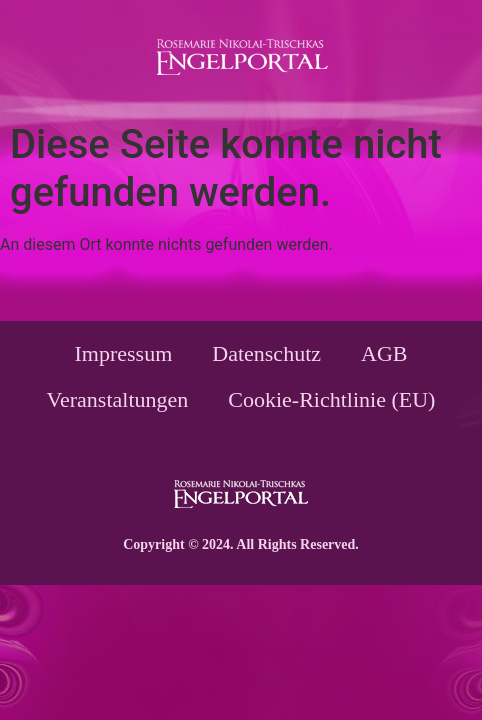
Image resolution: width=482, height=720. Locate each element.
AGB (384, 353)
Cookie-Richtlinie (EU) (331, 399)
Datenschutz (266, 353)
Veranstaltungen (118, 399)
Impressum (124, 353)
